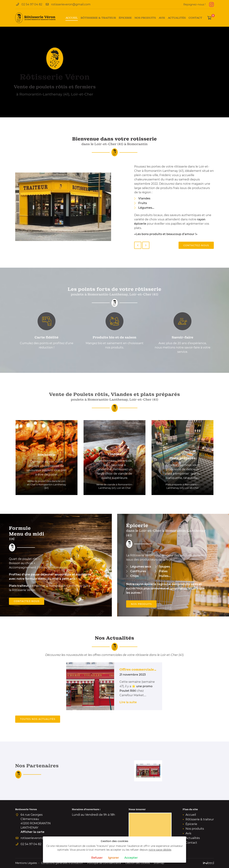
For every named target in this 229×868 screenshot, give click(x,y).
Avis (162, 18)
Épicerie (125, 18)
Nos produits (145, 18)
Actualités (177, 18)
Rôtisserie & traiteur (98, 18)
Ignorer (114, 858)
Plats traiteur (19, 586)
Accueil (72, 18)
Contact (195, 18)
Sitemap (159, 863)
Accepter (131, 858)
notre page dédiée (160, 850)
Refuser (97, 858)
